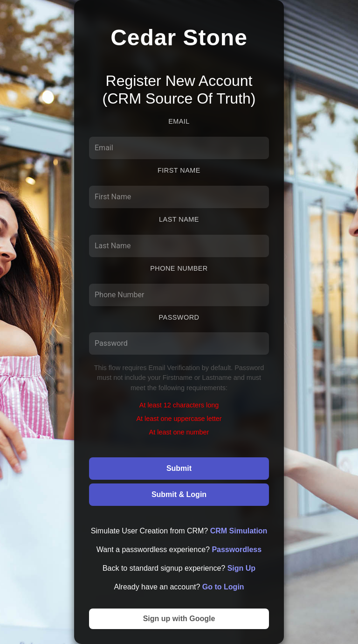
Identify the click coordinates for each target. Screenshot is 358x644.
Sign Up (241, 568)
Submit (179, 468)
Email (179, 121)
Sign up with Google (179, 619)
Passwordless (237, 549)
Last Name (179, 219)
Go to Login (223, 587)
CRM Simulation (239, 531)
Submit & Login (179, 494)
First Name (179, 170)
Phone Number (179, 268)
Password (179, 317)
